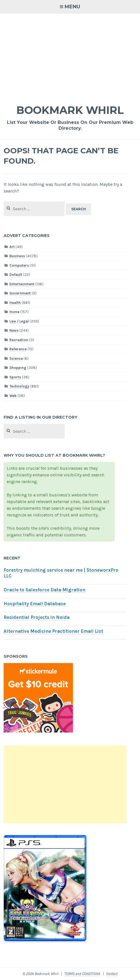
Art (12, 247)
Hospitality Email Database (35, 604)
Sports (15, 377)
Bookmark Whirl (70, 110)
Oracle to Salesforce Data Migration (44, 590)
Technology (19, 386)
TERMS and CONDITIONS (82, 974)
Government (20, 293)
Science (16, 358)
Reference (18, 349)
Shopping (18, 368)
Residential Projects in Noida (37, 617)
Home (14, 312)
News (14, 330)
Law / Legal (19, 321)
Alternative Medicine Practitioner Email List (53, 631)
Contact (112, 974)
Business (17, 256)
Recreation (19, 340)
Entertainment (22, 284)
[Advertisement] (70, 55)
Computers (19, 265)
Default (16, 275)
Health (15, 303)
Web (13, 396)
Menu (72, 7)
